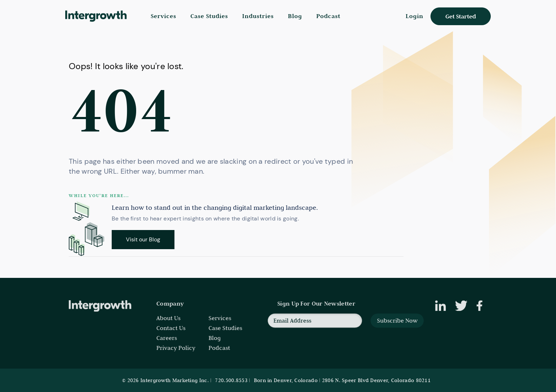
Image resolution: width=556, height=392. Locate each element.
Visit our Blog (143, 239)
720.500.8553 (231, 380)
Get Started (461, 16)
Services (220, 322)
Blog (295, 16)
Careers (167, 342)
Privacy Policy (176, 352)
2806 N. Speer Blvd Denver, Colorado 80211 (376, 380)
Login (415, 16)
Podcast (328, 16)
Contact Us (171, 332)
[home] (97, 16)
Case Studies (209, 16)
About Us (168, 322)
